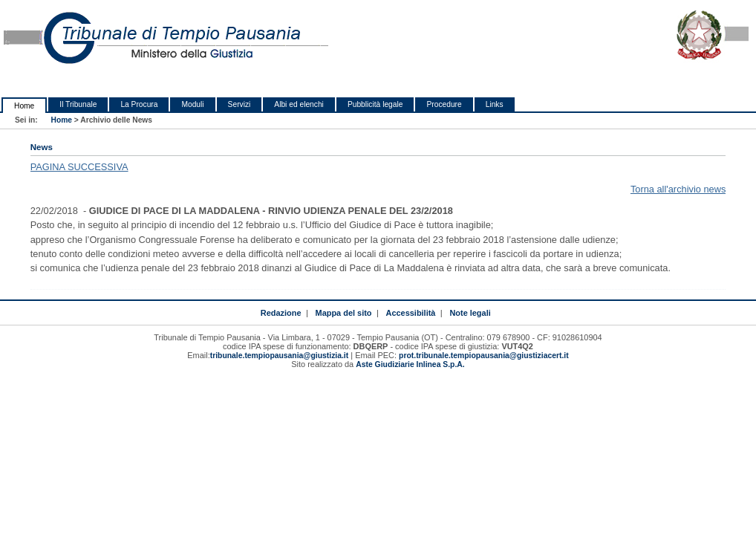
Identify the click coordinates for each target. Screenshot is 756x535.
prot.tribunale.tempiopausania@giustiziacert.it (484, 356)
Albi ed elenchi (299, 104)
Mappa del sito (344, 313)
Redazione (281, 313)
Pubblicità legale (375, 104)
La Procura (139, 104)
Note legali (470, 313)
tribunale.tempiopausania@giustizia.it (280, 356)
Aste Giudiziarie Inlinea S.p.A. (410, 364)
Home (24, 106)
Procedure (444, 104)
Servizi (239, 104)
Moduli (192, 104)
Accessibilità (411, 313)
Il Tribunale (78, 104)
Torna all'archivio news (678, 189)
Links (495, 104)
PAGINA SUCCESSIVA (79, 167)
